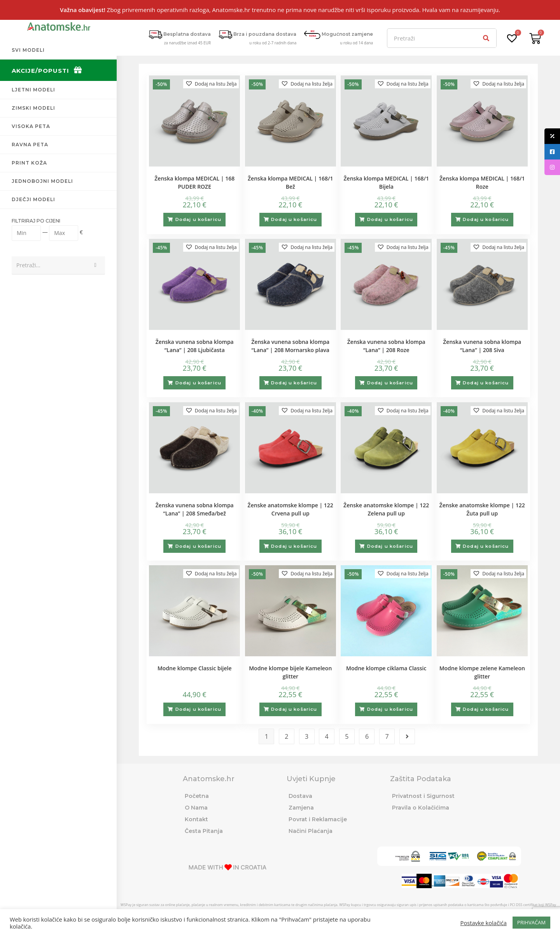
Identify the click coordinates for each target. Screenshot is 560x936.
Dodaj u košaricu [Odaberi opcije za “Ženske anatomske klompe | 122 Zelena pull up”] (390, 546)
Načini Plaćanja (311, 831)
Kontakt (196, 819)
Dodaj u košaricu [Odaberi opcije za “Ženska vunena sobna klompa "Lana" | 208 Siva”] (486, 383)
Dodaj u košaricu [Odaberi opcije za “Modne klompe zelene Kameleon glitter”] (486, 709)
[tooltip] (552, 136)
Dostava (300, 796)
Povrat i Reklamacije (318, 819)
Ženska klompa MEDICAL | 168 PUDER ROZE (194, 182)
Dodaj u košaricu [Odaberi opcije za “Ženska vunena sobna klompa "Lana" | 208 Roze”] (390, 383)
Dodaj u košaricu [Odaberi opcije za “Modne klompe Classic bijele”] (199, 709)
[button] (208, 84)
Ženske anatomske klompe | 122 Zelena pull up (386, 509)
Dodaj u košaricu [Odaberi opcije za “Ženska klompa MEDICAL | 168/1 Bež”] (294, 219)
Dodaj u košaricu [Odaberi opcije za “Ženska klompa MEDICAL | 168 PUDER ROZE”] (199, 219)
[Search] (486, 38)
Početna (197, 796)
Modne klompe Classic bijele (195, 668)
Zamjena (301, 807)
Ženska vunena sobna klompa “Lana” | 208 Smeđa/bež (195, 509)
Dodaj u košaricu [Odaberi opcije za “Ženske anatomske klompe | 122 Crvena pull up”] (294, 546)
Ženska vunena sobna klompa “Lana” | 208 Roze (386, 346)
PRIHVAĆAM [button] (531, 922)
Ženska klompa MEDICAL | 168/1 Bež (290, 182)
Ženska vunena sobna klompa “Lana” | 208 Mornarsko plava (290, 346)
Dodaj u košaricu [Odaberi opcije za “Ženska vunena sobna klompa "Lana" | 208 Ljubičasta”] (199, 383)
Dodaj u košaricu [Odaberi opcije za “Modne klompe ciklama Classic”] (390, 709)
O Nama (196, 807)
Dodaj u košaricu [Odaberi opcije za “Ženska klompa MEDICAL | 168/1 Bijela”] (390, 219)
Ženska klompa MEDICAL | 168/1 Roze (482, 182)
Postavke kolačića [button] (484, 923)
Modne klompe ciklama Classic (386, 668)
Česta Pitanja (204, 831)
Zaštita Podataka (421, 778)
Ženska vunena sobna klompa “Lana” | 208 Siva (482, 346)
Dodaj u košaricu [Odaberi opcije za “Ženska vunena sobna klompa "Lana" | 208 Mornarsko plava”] (294, 383)
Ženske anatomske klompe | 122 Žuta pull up (482, 509)
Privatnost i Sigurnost (423, 796)
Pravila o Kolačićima (421, 807)
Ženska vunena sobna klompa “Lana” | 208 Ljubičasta (195, 346)
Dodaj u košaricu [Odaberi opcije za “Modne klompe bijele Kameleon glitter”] (294, 709)
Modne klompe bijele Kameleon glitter (290, 672)
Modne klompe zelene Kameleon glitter (482, 672)
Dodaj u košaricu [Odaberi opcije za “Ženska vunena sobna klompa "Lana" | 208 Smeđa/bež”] (199, 546)
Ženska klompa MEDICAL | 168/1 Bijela (386, 182)
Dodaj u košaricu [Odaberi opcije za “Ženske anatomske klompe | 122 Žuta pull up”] (486, 546)
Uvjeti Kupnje (311, 778)
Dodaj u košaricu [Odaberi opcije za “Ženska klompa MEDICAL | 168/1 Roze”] (486, 219)
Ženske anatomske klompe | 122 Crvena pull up (290, 509)
